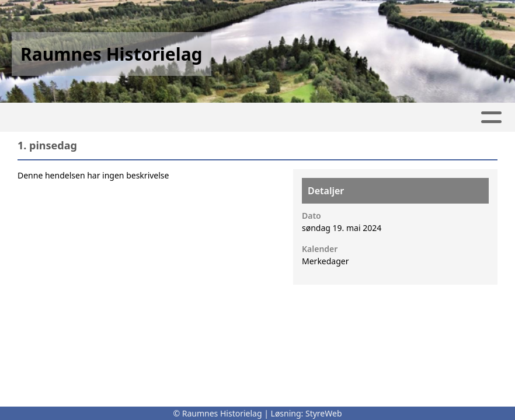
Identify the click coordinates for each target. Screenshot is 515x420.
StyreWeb (324, 413)
